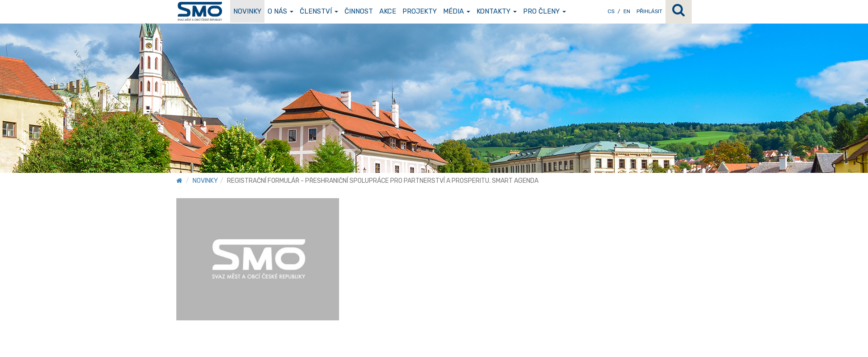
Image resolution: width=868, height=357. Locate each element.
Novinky (247, 11)
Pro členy (545, 11)
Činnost (359, 11)
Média (457, 11)
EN (627, 11)
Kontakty (497, 11)
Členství (319, 11)
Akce (388, 11)
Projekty (420, 11)
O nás (281, 11)
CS (611, 11)
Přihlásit (649, 11)
